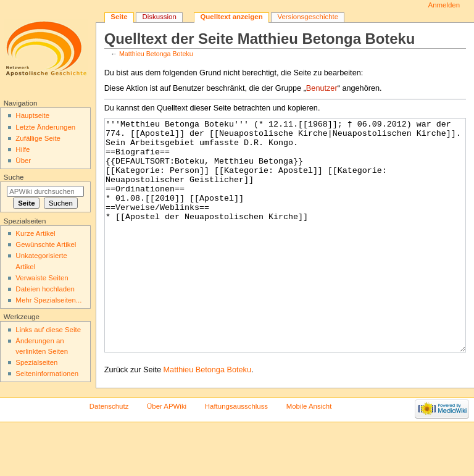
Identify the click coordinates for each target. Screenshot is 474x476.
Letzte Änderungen (45, 127)
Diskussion (159, 17)
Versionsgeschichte (308, 17)
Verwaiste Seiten (42, 278)
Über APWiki (167, 453)
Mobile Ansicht (309, 453)
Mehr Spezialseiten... (48, 300)
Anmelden (444, 5)
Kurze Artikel (35, 233)
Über (23, 161)
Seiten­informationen (47, 374)
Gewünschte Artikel (46, 244)
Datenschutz (109, 453)
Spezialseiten (36, 362)
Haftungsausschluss (236, 453)
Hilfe (23, 149)
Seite (119, 17)
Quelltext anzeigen (231, 17)
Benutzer (322, 88)
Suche (14, 177)
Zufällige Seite (38, 138)
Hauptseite (32, 115)
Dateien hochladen (45, 289)
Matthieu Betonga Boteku (156, 54)
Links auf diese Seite (48, 330)
